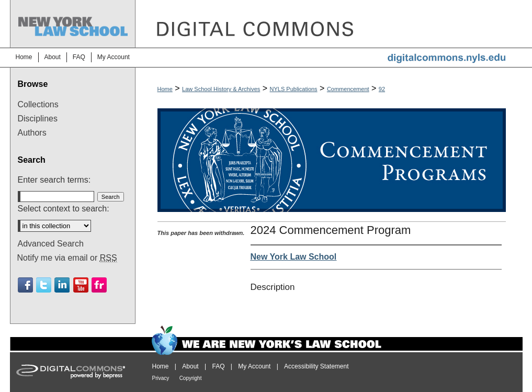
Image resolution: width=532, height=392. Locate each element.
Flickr (99, 285)
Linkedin (62, 285)
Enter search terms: (54, 180)
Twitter (44, 285)
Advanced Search (51, 244)
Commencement (348, 89)
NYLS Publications (294, 89)
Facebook (25, 285)
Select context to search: (64, 209)
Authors (32, 133)
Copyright (191, 378)
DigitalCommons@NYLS (329, 24)
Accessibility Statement (316, 366)
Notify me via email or (67, 258)
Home (165, 89)
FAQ (218, 366)
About (190, 366)
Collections (38, 104)
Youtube (81, 285)
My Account (254, 366)
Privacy (161, 378)
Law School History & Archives (221, 89)
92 (382, 89)
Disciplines (38, 119)
